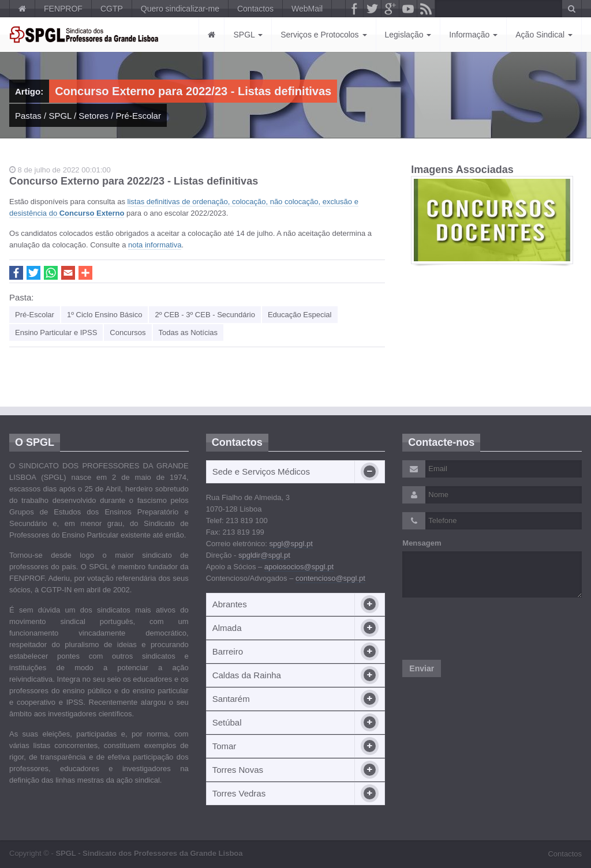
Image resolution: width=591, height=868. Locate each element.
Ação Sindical (544, 35)
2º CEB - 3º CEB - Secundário (205, 315)
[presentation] (490, 629)
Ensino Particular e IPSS (56, 332)
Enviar (422, 668)
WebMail (307, 9)
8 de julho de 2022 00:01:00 (60, 170)
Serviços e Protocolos (323, 35)
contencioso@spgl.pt (330, 578)
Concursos (128, 332)
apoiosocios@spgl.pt (299, 567)
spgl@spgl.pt (291, 544)
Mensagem (422, 543)
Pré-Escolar (139, 116)
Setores (93, 116)
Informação (473, 35)
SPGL (248, 35)
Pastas (28, 116)
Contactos (255, 9)
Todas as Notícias (188, 332)
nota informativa (155, 245)
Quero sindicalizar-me (180, 9)
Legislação (408, 35)
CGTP (112, 9)
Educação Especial (300, 315)
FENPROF (63, 9)
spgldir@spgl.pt (264, 555)
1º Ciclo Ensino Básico (104, 315)
